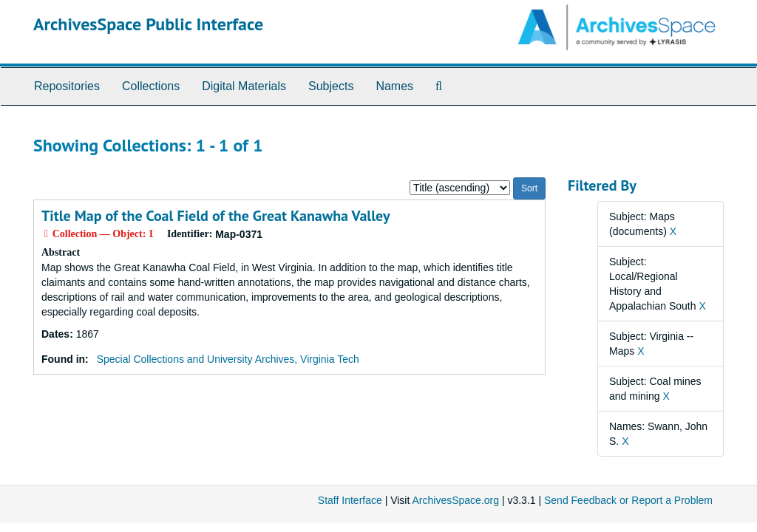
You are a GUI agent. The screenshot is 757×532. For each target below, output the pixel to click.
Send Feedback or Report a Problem (628, 500)
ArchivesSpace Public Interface (148, 24)
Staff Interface (350, 500)
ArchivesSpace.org (455, 500)
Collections (151, 86)
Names (394, 86)
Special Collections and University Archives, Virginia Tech (228, 359)
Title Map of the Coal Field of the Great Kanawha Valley (216, 216)
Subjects (331, 86)
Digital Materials (244, 86)
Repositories (67, 86)
